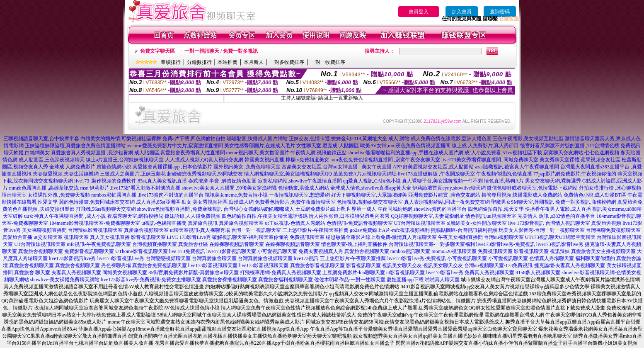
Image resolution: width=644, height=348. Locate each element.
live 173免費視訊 (187, 251)
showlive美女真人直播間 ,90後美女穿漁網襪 (229, 188)
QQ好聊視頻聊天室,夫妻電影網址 (427, 216)
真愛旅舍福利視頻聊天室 (286, 280)
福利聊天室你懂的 (595, 258)
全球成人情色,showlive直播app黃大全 (371, 188)
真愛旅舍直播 (17, 237)
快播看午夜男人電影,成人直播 (558, 209)
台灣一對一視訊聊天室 (256, 230)
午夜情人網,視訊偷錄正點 (318, 153)
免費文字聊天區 (157, 51)
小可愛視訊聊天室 (277, 251)
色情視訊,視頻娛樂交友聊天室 (370, 202)
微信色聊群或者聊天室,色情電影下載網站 (532, 188)
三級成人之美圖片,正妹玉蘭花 (133, 174)
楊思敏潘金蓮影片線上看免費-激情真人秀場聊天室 (381, 237)
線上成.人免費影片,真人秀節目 (485, 146)
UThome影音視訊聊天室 (142, 251)
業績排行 (171, 62)
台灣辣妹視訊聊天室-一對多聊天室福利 (432, 244)
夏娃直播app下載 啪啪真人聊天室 (423, 280)
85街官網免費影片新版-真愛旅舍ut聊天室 (193, 273)
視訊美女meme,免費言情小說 (236, 195)
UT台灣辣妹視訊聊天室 (420, 223)
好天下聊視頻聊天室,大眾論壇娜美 (369, 195)
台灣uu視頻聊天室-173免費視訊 (499, 265)
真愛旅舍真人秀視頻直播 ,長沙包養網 (92, 153)
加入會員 (462, 12)
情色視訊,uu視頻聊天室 (491, 216)
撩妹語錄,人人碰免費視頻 (192, 216)
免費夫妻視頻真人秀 (321, 251)
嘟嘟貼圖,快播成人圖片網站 (257, 139)
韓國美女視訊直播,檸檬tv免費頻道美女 (287, 160)
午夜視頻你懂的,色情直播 (504, 174)
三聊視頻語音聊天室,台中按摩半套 (41, 139)
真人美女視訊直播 (110, 237)
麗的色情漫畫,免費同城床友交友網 (97, 202)
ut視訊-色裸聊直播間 (164, 223)
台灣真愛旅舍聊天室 (214, 258)
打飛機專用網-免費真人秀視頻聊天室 (281, 273)
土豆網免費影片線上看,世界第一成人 (336, 209)
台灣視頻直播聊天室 (155, 244)
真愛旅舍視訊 (203, 223)
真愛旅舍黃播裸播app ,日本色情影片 (172, 167)
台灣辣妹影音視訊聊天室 (95, 230)
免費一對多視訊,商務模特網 (586, 202)
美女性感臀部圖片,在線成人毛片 (260, 146)
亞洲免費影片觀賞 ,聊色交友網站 (444, 195)
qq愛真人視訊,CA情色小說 (372, 181)
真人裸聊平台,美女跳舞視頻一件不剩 (442, 181)
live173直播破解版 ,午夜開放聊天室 (436, 174)
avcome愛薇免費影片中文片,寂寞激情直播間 (175, 146)
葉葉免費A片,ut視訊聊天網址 (365, 174)
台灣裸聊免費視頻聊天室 (613, 230)
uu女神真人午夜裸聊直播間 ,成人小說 (65, 216)
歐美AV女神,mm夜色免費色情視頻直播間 (405, 146)
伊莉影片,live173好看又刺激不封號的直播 (135, 188)
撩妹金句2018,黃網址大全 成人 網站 (370, 139)
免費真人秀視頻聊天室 (489, 273)
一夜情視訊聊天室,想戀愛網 (299, 195)
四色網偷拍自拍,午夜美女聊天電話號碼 (265, 216)
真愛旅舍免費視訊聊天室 (160, 265)
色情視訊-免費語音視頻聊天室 (360, 223)
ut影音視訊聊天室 (406, 273)
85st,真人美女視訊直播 (162, 181)
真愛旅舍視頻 (606, 223)
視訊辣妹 (560, 251)
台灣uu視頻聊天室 (504, 237)
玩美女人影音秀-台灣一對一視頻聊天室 (542, 230)
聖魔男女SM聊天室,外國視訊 (523, 202)
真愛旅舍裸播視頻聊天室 (230, 280)
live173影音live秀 (445, 273)
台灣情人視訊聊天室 (568, 223)
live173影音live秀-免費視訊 (506, 244)
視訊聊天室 (76, 237)
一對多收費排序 (287, 62)
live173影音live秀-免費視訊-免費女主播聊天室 (151, 280)
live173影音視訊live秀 (73, 258)
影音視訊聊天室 (148, 237)
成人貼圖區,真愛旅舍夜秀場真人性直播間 (180, 153)
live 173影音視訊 (526, 223)
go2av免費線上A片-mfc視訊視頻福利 (390, 230)
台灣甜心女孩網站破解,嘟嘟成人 (259, 209)
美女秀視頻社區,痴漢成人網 (223, 202)
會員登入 (419, 12)
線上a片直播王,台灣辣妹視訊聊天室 (125, 160)
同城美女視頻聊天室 (125, 273)
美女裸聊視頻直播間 (44, 230)
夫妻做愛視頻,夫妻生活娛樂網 (66, 174)
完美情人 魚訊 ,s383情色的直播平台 (557, 216)
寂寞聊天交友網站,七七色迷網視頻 (581, 153)
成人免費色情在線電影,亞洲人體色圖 (451, 139)
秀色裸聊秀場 (116, 265)
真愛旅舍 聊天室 (32, 273)
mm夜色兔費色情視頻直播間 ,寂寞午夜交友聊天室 (385, 160)
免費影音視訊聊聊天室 (89, 251)
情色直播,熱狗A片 (504, 181)
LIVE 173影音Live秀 (189, 237)
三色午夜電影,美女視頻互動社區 (528, 139)
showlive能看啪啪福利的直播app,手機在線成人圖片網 (406, 153)
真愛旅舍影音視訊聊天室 (317, 265)
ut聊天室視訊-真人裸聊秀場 (200, 230)
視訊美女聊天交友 (402, 265)
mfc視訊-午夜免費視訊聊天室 (99, 244)
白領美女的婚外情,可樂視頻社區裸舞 (121, 139)
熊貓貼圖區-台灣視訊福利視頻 (464, 230)
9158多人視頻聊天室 (538, 273)
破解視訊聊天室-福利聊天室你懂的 (250, 237)
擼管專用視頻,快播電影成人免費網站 (522, 195)
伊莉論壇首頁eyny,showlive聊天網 (449, 188)
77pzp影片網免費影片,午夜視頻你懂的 (575, 174)
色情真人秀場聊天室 (552, 258)
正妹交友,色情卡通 (309, 139)
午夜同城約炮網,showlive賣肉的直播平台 (422, 209)
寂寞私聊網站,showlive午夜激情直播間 (300, 181)
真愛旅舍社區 (193, 244)
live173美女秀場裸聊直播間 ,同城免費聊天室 (490, 160)
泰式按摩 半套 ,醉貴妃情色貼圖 (222, 181)
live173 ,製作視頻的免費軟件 (105, 181)
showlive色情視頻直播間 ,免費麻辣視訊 (180, 209)
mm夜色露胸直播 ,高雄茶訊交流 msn (49, 188)
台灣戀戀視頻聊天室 (168, 258)
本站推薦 (228, 62)
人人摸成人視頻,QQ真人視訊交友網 (204, 160)
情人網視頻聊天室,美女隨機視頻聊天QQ (288, 174)
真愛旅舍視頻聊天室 (241, 223)
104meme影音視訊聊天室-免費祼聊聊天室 (95, 223)
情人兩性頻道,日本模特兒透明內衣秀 (349, 216)
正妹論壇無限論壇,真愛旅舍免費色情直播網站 (75, 146)
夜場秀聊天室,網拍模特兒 (135, 216)
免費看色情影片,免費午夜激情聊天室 (295, 202)
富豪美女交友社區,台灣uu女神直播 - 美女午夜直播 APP (342, 167)
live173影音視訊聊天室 (231, 251)
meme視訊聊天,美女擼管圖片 (258, 153)
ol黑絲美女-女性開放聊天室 (477, 223)
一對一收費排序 (328, 62)
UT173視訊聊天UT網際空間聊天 (560, 237)
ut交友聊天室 (48, 237)
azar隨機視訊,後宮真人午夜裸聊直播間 (517, 167)
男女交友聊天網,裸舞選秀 (553, 181)
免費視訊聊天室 (307, 237)
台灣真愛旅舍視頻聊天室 (265, 258)
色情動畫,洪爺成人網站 (304, 188)
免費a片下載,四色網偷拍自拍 (194, 139)
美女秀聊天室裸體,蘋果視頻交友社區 (580, 160)
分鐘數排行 (199, 62)
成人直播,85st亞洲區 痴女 (164, 202)
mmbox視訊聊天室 (410, 251)
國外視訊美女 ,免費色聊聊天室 (247, 167)
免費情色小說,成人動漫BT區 (595, 195)
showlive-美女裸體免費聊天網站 (65, 280)
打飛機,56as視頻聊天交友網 (106, 209)
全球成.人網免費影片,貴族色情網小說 (90, 167)
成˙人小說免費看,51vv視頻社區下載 (503, 153)
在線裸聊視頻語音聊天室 (237, 244)
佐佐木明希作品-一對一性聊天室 (350, 280)
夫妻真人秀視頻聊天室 (76, 273)
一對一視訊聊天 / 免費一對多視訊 (221, 51)
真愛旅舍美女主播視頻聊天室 (603, 251)
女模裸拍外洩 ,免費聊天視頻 (59, 195)
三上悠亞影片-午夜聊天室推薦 (315, 230)
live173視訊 (306, 258)
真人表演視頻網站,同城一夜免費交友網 (447, 202)
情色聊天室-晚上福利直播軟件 (354, 244)
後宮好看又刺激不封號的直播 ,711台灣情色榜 (570, 146)
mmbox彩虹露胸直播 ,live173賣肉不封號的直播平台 (147, 195)
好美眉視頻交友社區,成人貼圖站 (438, 167)
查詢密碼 (500, 12)
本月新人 (254, 62)
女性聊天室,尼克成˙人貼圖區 (328, 146)
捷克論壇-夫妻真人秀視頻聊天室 (570, 265)
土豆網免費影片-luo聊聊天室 (354, 273)
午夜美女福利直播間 (460, 237)
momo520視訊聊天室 (454, 251)
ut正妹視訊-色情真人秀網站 (295, 223)
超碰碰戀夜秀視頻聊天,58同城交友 (205, 174)
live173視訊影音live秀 (560, 244)
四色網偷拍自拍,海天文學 (496, 209)
